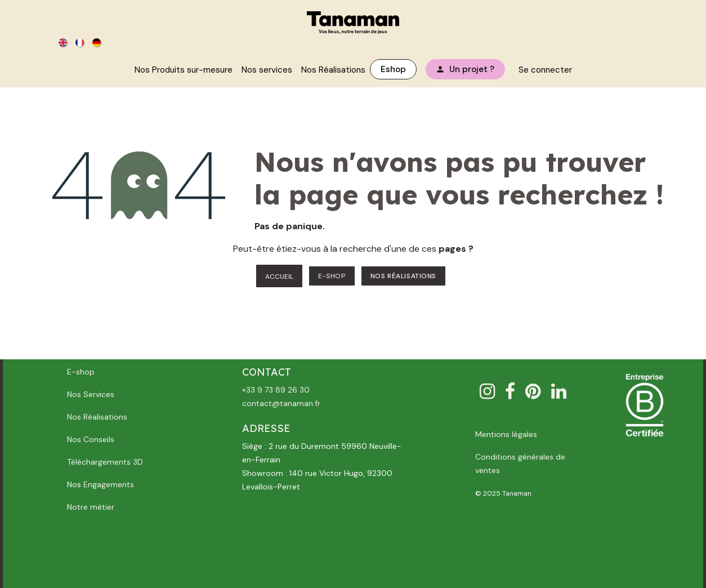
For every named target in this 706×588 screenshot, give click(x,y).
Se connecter (545, 70)
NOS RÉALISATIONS (404, 276)
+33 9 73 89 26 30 (276, 390)
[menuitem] (64, 42)
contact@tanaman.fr (281, 403)
